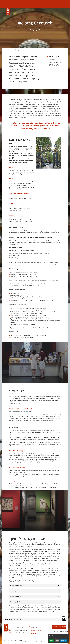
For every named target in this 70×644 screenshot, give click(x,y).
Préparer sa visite (7, 2)
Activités (33, 2)
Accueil (6, 50)
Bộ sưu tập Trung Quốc (16, 585)
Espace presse (8, 642)
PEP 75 (26, 472)
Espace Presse (57, 2)
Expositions (27, 2)
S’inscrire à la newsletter (60, 632)
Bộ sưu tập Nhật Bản (16, 591)
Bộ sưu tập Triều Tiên (16, 596)
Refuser (57, 641)
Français (62, 6)
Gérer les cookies (39, 642)
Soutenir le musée (48, 2)
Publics (55, 6)
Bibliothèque (39, 2)
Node (11, 50)
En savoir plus (64, 641)
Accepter (52, 641)
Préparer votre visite (19, 632)
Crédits (25, 642)
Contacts (31, 642)
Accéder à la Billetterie (60, 627)
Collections (20, 2)
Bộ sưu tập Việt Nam (16, 602)
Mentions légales (17, 642)
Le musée (14, 2)
